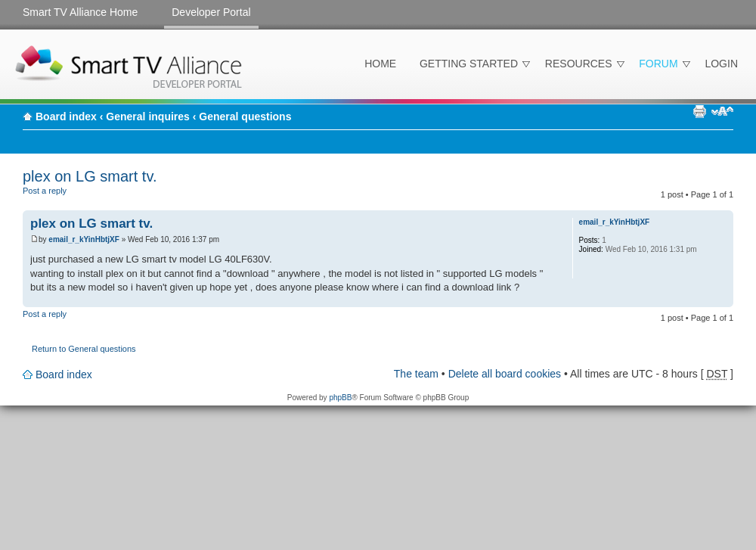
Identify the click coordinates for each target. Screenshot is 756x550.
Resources (579, 64)
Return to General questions (84, 349)
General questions (245, 117)
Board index (66, 117)
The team (416, 374)
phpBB (340, 398)
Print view (699, 111)
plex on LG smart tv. (90, 176)
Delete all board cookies (505, 374)
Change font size (722, 111)
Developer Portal (211, 12)
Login (721, 64)
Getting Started (469, 64)
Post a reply (59, 196)
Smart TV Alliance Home (80, 12)
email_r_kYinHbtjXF (84, 239)
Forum (658, 64)
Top (722, 299)
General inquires (147, 117)
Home (380, 64)
